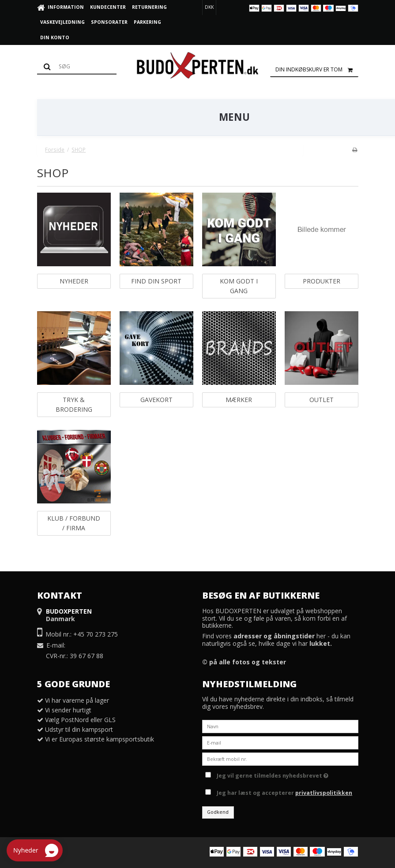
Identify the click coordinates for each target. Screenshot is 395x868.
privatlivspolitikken (324, 793)
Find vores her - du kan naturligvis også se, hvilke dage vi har (276, 640)
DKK (209, 7)
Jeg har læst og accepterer (284, 793)
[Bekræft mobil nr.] (280, 758)
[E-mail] (280, 742)
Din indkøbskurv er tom (317, 70)
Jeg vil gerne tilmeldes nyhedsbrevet (273, 774)
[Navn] (280, 726)
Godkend (218, 812)
